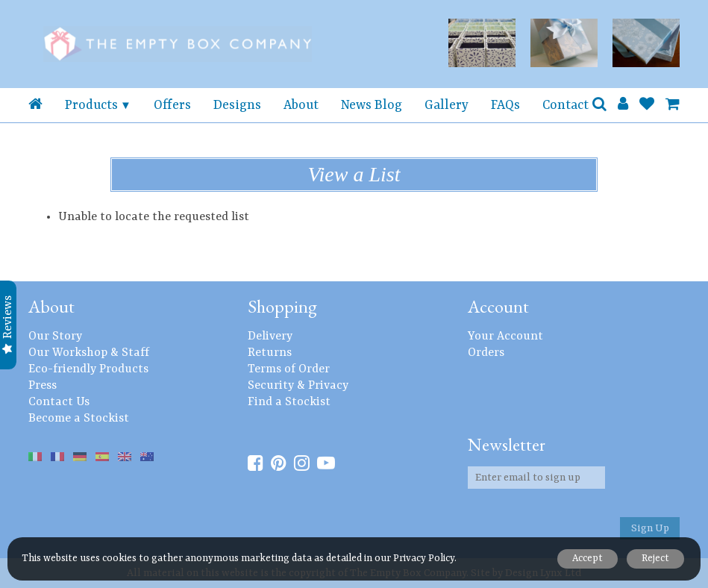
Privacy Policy (424, 559)
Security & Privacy (298, 386)
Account (498, 306)
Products (91, 105)
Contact (566, 105)
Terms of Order (289, 369)
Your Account (505, 337)
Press (43, 386)
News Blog (372, 105)
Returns (270, 353)
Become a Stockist (79, 419)
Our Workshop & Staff (89, 353)
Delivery (270, 337)
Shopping (282, 306)
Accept (584, 559)
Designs (237, 105)
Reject (654, 559)
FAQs (505, 105)
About (301, 105)
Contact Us (59, 402)
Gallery (447, 105)
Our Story (55, 337)
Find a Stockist (289, 402)
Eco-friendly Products (88, 369)
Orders (486, 353)
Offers (172, 105)
